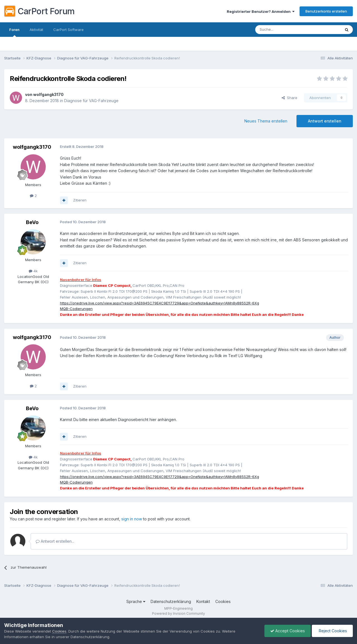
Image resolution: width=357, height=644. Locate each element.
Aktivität (36, 30)
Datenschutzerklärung (171, 601)
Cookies (223, 601)
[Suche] (284, 30)
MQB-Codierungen (76, 309)
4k (33, 271)
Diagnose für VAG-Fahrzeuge (91, 101)
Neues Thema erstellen (266, 121)
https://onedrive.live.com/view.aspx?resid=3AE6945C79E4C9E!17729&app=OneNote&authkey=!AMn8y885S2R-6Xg (160, 303)
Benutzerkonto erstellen (326, 11)
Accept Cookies (288, 631)
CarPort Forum (39, 11)
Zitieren (80, 200)
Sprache (136, 601)
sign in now (132, 519)
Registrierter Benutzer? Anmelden (261, 11)
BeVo (32, 222)
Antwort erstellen (325, 121)
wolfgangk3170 (48, 94)
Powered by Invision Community (178, 613)
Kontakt (203, 601)
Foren (14, 32)
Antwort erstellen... (55, 541)
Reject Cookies (332, 631)
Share (290, 98)
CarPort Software (68, 30)
